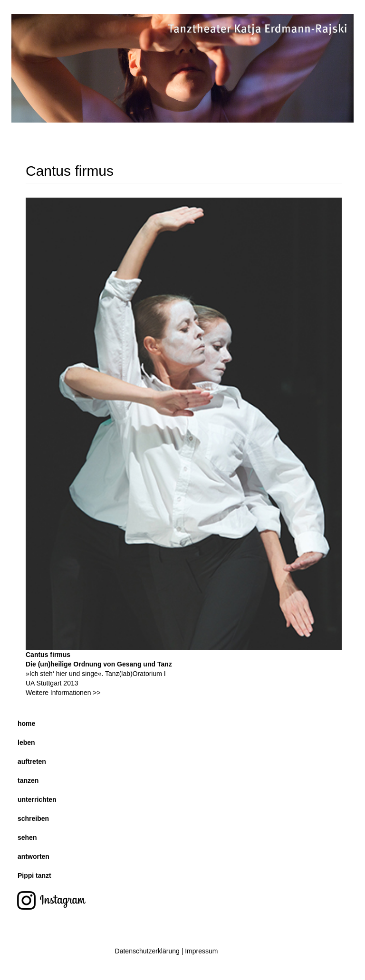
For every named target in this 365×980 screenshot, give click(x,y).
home (26, 723)
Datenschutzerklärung (147, 951)
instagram (51, 902)
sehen (27, 837)
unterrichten (37, 799)
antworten (34, 856)
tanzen (28, 780)
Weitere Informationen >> (63, 693)
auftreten (32, 761)
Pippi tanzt (34, 875)
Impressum (201, 951)
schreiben (33, 818)
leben (26, 742)
